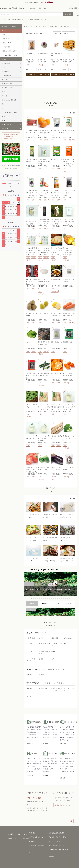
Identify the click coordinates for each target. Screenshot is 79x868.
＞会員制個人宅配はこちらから (36, 19)
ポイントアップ (7, 43)
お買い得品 (6, 39)
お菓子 (40, 26)
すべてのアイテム (30, 26)
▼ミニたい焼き (68, 54)
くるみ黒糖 (29, 54)
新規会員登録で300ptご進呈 (16, 19)
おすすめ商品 (6, 47)
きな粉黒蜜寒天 (43, 54)
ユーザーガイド (34, 849)
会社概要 (51, 853)
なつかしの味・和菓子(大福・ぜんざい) (57, 26)
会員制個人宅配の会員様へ (57, 830)
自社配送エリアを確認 (9, 26)
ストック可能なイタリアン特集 (11, 55)
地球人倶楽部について (36, 834)
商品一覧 (32, 830)
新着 (4, 35)
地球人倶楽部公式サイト (56, 842)
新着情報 (32, 838)
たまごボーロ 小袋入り (56, 55)
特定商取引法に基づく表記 (57, 834)
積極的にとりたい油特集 (9, 51)
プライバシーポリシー (56, 838)
